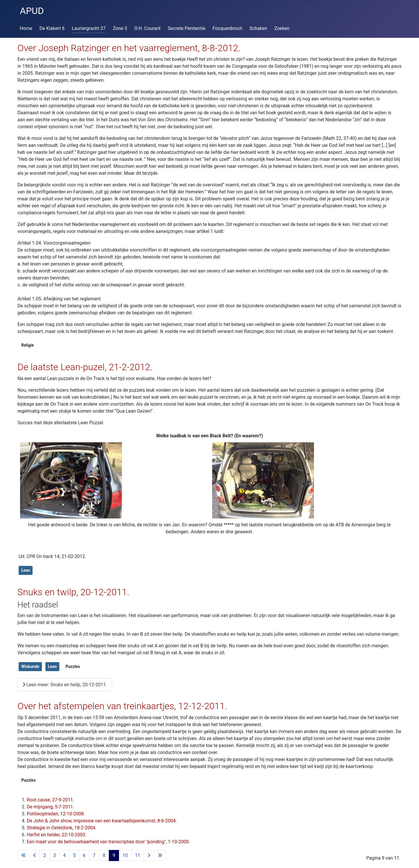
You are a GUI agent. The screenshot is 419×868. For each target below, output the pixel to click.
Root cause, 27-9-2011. (50, 800)
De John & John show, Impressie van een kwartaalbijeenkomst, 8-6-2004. (102, 821)
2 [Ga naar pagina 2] (45, 855)
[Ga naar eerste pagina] (24, 855)
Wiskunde (30, 666)
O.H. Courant (148, 28)
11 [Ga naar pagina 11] (138, 855)
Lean (26, 570)
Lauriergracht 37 (89, 28)
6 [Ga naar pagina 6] (84, 855)
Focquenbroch (228, 28)
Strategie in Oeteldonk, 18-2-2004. (62, 828)
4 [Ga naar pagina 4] (64, 855)
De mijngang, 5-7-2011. (50, 807)
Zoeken (282, 28)
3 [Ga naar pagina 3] (55, 855)
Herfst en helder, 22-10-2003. (57, 835)
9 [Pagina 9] (114, 855)
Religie (27, 345)
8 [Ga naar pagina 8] (104, 855)
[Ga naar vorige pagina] (35, 855)
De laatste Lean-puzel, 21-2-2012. (85, 367)
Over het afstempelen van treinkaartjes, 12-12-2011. (122, 706)
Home (26, 28)
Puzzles (73, 666)
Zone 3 (120, 28)
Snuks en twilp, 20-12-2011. (73, 592)
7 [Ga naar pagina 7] (94, 855)
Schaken (258, 28)
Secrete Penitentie (187, 28)
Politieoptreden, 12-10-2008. (56, 814)
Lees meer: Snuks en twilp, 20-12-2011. (65, 685)
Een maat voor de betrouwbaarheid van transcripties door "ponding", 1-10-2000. (108, 842)
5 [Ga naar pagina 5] (74, 855)
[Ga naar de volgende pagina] (149, 855)
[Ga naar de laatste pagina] (160, 855)
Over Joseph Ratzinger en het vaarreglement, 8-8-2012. (129, 48)
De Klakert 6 (52, 28)
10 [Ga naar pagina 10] (125, 855)
